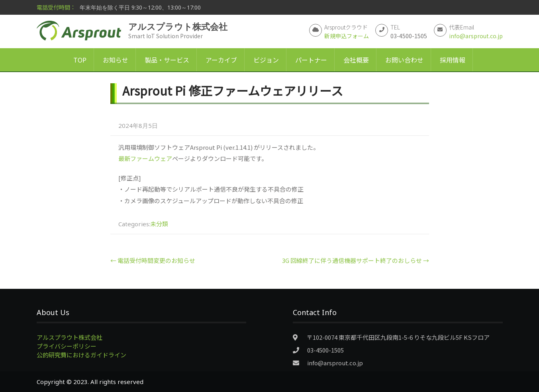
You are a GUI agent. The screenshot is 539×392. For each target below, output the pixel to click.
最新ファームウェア (145, 158)
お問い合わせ (404, 60)
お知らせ (116, 60)
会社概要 (356, 60)
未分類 (159, 224)
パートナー (311, 60)
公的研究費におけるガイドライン (81, 355)
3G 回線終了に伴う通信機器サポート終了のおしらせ (356, 260)
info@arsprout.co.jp (476, 36)
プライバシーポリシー (67, 346)
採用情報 (453, 60)
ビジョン (266, 60)
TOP (80, 60)
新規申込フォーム (347, 36)
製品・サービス (167, 60)
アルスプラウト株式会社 (70, 337)
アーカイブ (221, 60)
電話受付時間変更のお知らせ (153, 260)
